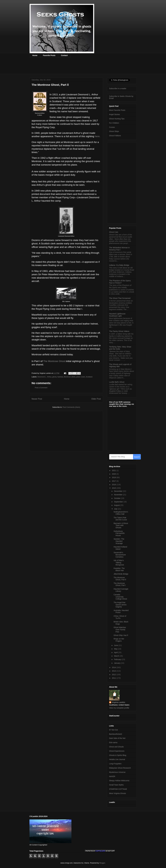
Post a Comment (41, 388)
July (116, 509)
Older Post (96, 399)
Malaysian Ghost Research (120, 768)
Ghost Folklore (115, 136)
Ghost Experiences (117, 751)
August (117, 505)
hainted (60, 377)
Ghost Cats (114, 232)
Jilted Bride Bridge (121, 574)
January (118, 663)
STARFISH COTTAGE (118, 789)
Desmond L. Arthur (44, 377)
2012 (114, 675)
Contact (64, 55)
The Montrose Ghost (54, 361)
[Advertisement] (77, 67)
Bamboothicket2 (116, 734)
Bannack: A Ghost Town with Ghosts (121, 526)
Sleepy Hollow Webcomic (119, 781)
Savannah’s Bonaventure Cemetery (120, 555)
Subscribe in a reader (118, 88)
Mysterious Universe (117, 772)
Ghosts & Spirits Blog (118, 755)
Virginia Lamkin (118, 702)
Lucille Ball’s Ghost (117, 382)
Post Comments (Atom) (71, 407)
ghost (54, 377)
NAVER (112, 776)
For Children (114, 123)
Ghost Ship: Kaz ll (121, 635)
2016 (114, 485)
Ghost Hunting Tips (117, 119)
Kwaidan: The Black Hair (119, 569)
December (118, 491)
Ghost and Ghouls (116, 747)
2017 (114, 481)
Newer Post (37, 399)
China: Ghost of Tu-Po (120, 617)
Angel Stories (115, 114)
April (116, 652)
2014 (114, 667)
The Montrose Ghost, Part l (120, 584)
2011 (114, 678)
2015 (114, 488)
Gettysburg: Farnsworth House (119, 533)
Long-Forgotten (115, 764)
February (118, 659)
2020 (114, 474)
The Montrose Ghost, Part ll (120, 579)
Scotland (89, 377)
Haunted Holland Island (120, 548)
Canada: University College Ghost (120, 597)
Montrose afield (70, 377)
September (119, 502)
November (118, 495)
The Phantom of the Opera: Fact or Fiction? (120, 282)
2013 (114, 671)
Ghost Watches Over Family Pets (120, 630)
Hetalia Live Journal (117, 759)
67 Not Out (114, 730)
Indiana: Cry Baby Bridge (119, 265)
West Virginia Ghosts (118, 793)
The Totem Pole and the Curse (120, 519)
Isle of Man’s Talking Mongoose (119, 563)
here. (98, 136)
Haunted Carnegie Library (121, 590)
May (116, 649)
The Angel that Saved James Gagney (120, 605)
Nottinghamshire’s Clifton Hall (121, 513)
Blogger (102, 863)
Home (35, 55)
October (118, 498)
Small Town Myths (116, 785)
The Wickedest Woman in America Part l (119, 249)
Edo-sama (113, 742)
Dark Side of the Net (117, 738)
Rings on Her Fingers (119, 640)
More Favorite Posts (117, 110)
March (117, 656)
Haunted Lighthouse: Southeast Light (117, 315)
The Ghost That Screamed (120, 298)
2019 (114, 477)
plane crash (81, 377)
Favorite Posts (49, 55)
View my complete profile (119, 708)
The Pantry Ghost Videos (119, 331)
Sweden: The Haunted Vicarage (119, 541)
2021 (114, 470)
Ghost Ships (114, 131)
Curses (112, 127)
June (116, 645)
